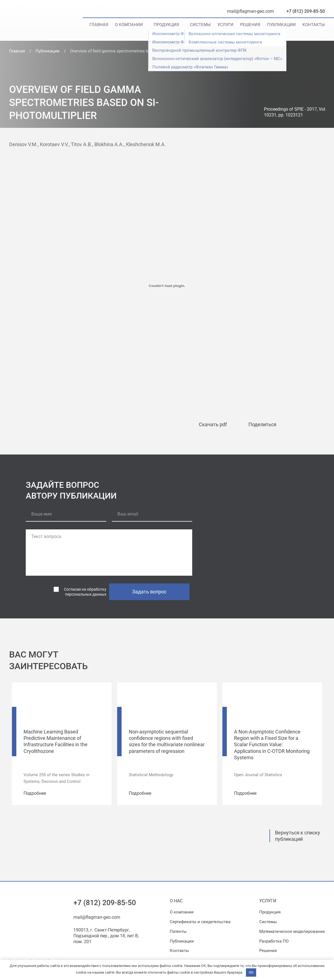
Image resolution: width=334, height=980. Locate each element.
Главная (99, 25)
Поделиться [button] (262, 424)
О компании (129, 25)
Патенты (178, 931)
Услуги (225, 25)
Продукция (166, 25)
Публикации (281, 25)
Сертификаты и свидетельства (200, 922)
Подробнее (35, 793)
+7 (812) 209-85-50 (306, 11)
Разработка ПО (274, 941)
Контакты (314, 25)
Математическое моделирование (292, 931)
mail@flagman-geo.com (251, 11)
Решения (250, 25)
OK (251, 972)
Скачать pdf (213, 424)
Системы (200, 25)
